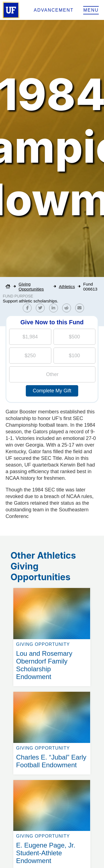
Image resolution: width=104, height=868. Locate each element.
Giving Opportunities (31, 287)
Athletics (67, 287)
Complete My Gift (52, 391)
